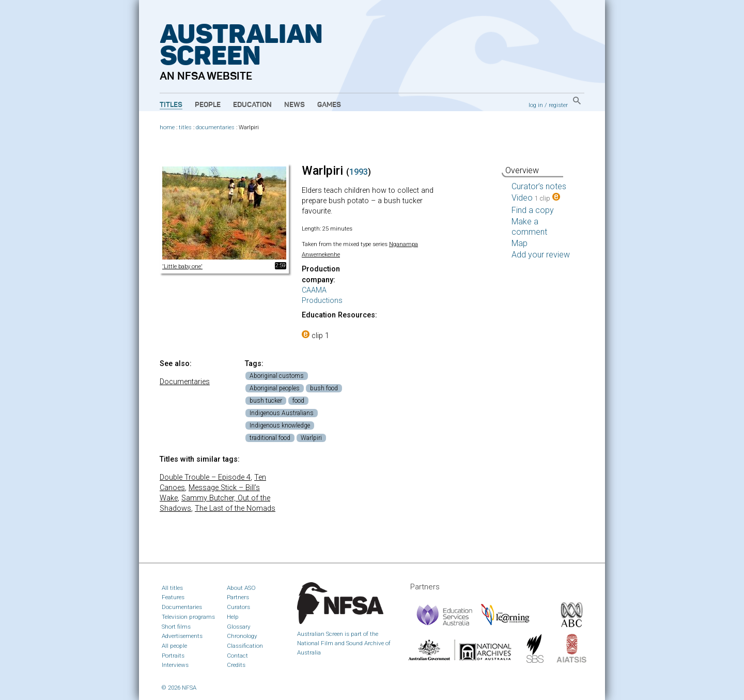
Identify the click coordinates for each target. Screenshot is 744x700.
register (558, 105)
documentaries (215, 127)
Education (252, 105)
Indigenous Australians (282, 413)
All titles (172, 588)
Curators (238, 607)
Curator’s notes (539, 186)
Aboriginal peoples (275, 388)
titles (185, 127)
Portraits (173, 656)
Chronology (242, 636)
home (167, 127)
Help (233, 617)
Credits (236, 665)
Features (173, 597)
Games (329, 105)
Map (520, 243)
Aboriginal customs (277, 376)
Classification (245, 646)
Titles (171, 105)
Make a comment (529, 227)
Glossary (239, 627)
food (298, 401)
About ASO (241, 588)
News (295, 105)
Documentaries (185, 382)
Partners (238, 597)
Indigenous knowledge (280, 425)
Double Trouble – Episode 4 (205, 477)
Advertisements (182, 636)
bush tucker (266, 401)
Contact (237, 656)
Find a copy (533, 210)
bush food (324, 388)
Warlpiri (311, 438)
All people (174, 646)
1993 (359, 172)
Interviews (175, 665)
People (208, 105)
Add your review (541, 255)
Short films (176, 627)
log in (536, 105)
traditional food (270, 438)
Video (536, 198)
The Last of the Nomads (235, 508)
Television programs (188, 617)
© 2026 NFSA (179, 688)
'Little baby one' (182, 266)
